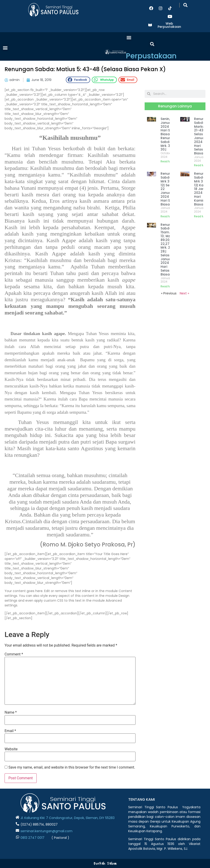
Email (10, 731)
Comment (14, 654)
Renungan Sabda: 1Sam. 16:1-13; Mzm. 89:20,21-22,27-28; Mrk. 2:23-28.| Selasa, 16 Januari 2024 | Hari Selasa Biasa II (169, 249)
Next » (184, 293)
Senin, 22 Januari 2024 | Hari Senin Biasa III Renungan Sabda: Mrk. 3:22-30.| (169, 134)
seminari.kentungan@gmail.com (46, 831)
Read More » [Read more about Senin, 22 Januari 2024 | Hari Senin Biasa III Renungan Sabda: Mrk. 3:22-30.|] (169, 161)
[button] (186, 5)
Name (11, 712)
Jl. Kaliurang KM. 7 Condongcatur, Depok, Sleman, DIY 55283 (68, 818)
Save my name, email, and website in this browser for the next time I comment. (72, 767)
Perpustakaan (151, 56)
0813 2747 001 (31, 838)
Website (11, 749)
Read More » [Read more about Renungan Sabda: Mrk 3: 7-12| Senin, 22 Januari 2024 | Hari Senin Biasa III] (169, 216)
